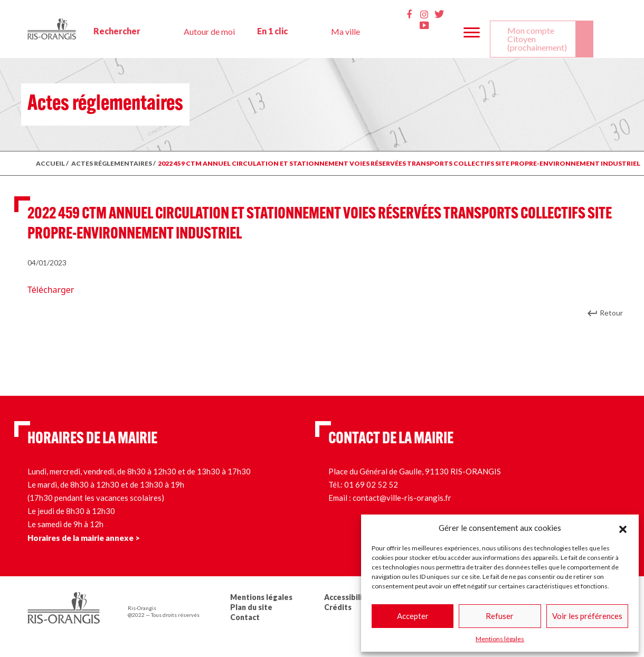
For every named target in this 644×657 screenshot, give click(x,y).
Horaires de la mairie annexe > (84, 538)
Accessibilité (347, 597)
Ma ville (345, 31)
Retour (611, 313)
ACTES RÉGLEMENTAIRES (112, 163)
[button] (623, 528)
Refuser (500, 616)
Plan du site (251, 607)
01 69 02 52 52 (371, 484)
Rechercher (117, 31)
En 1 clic (272, 31)
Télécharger (51, 290)
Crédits (338, 607)
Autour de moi (209, 31)
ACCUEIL (50, 163)
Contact (245, 617)
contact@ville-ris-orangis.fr (402, 498)
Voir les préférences (587, 616)
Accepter (413, 616)
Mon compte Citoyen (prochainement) (537, 39)
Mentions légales (500, 639)
